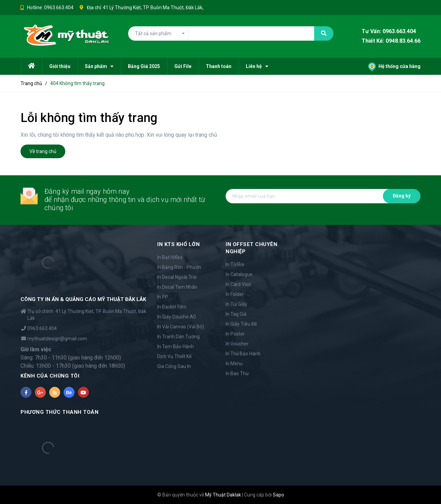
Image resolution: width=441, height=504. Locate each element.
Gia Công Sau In (174, 366)
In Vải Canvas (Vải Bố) (181, 327)
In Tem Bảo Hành (176, 346)
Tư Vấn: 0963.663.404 (389, 31)
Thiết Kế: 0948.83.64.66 (391, 41)
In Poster (235, 334)
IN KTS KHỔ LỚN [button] (178, 244)
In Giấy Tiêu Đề (241, 324)
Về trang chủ (43, 151)
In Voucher (237, 344)
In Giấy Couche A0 (177, 317)
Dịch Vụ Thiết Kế (174, 356)
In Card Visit (238, 284)
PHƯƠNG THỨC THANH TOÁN (59, 412)
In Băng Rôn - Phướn (179, 267)
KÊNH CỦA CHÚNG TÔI (50, 376)
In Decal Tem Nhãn (177, 287)
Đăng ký (402, 196)
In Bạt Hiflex (170, 257)
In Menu (234, 364)
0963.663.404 (59, 8)
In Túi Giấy (236, 304)
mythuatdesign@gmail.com (57, 339)
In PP (163, 297)
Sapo (278, 495)
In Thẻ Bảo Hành (243, 354)
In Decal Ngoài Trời (177, 277)
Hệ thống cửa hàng (394, 66)
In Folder (235, 294)
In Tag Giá (236, 314)
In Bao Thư (237, 373)
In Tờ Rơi (235, 264)
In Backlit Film (172, 307)
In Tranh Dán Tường (178, 337)
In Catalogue (239, 274)
